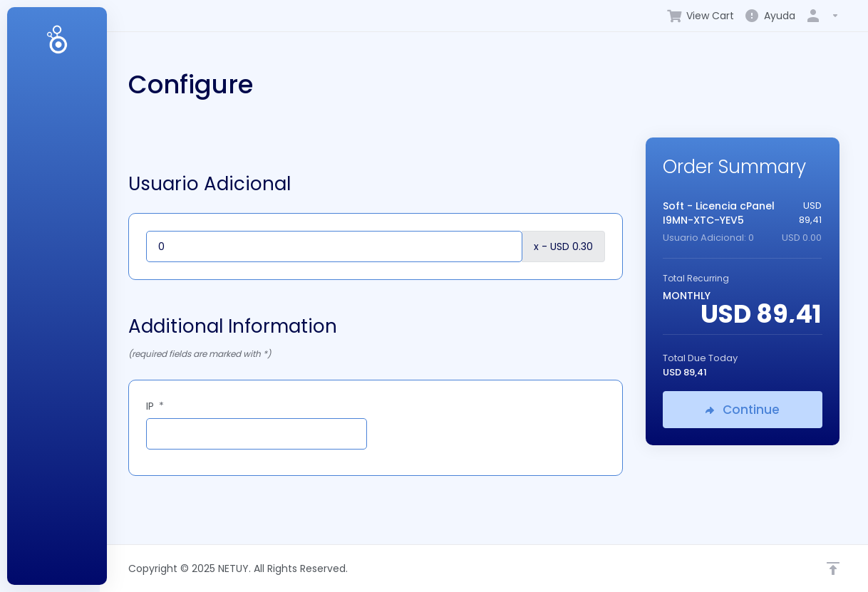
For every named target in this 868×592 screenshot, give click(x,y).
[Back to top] (833, 568)
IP (155, 406)
